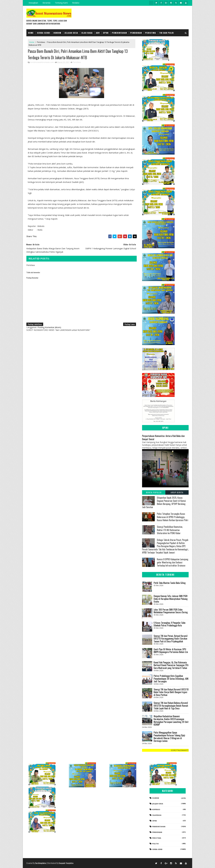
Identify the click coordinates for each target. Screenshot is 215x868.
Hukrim (57, 33)
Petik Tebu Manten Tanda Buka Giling (170, 583)
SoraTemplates (41, 863)
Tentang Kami (61, 3)
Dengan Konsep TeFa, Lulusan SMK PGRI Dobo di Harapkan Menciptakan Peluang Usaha (171, 599)
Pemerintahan (119, 33)
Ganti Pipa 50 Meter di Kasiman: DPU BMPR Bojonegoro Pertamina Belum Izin (171, 651)
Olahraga (157, 815)
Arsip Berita (177, 492)
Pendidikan (136, 33)
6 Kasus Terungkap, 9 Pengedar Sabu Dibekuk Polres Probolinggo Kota (170, 624)
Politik (155, 844)
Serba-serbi (157, 849)
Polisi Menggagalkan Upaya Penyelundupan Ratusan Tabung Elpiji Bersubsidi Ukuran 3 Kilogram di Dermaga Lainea (169, 737)
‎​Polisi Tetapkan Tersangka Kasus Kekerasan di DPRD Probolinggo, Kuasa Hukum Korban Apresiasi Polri (173, 517)
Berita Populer (154, 492)
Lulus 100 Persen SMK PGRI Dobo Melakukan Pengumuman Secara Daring (171, 611)
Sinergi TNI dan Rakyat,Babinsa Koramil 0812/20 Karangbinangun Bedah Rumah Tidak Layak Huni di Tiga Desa (171, 706)
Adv (98, 33)
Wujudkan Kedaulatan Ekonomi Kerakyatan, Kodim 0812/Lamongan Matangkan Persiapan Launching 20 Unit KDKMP (171, 720)
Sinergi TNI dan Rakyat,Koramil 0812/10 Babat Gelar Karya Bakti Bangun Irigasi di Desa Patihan (171, 692)
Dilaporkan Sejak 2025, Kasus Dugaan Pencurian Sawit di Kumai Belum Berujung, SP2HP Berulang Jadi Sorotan (164, 502)
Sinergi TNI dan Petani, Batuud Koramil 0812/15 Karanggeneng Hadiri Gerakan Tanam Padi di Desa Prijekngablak (171, 639)
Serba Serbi (44, 33)
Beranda (46, 3)
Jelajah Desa (71, 33)
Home (31, 33)
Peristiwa (151, 33)
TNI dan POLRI (167, 33)
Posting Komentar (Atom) (49, 327)
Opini (106, 33)
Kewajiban (33, 3)
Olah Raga (87, 33)
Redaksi (76, 3)
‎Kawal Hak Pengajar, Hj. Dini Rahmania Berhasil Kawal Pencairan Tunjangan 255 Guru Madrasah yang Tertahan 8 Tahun (171, 665)
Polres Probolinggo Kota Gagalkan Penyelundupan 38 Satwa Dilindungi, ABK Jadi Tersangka (171, 679)
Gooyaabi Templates (66, 863)
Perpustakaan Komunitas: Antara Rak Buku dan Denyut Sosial (163, 437)
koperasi (156, 809)
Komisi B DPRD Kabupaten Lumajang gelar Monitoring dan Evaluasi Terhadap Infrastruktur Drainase (173, 562)
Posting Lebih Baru (35, 324)
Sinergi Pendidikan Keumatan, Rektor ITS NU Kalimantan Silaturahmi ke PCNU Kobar (170, 530)
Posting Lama (130, 324)
